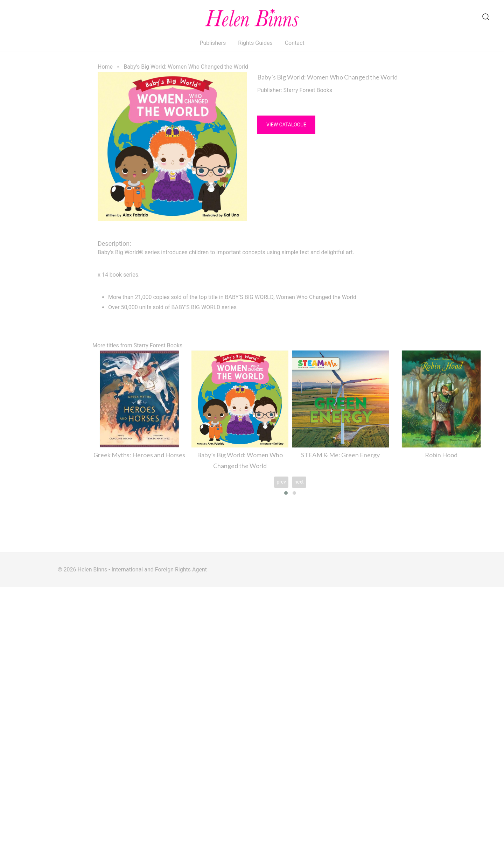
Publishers (213, 43)
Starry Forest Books (308, 90)
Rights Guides (255, 43)
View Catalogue (286, 125)
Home (105, 67)
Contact (295, 43)
